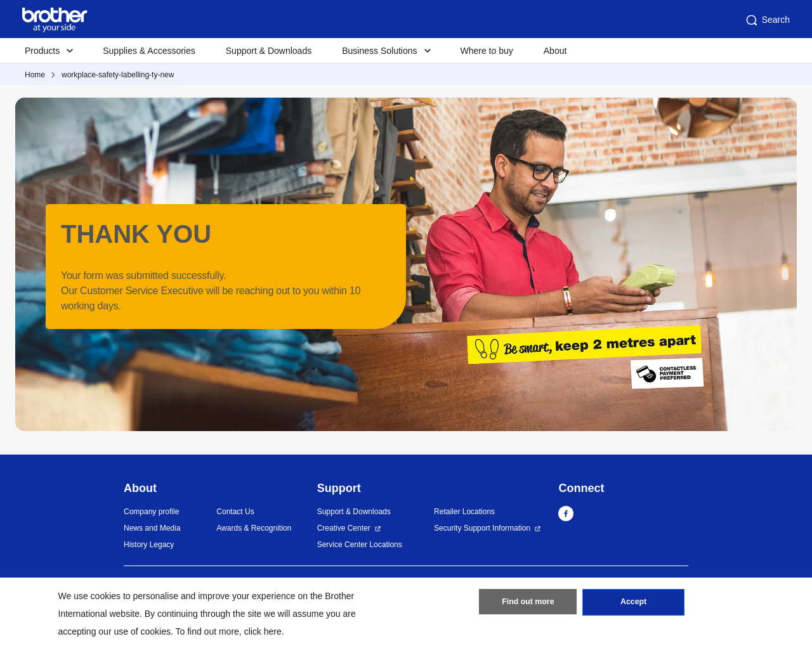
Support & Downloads (269, 51)
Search (767, 20)
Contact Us (235, 512)
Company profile (151, 512)
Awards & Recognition (254, 528)
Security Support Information (482, 528)
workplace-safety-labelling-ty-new (118, 75)
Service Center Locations (360, 545)
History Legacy (149, 545)
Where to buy (487, 51)
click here (263, 631)
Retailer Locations (464, 512)
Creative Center (344, 528)
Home (35, 75)
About (555, 51)
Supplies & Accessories (149, 51)
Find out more (528, 604)
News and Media (152, 528)
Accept (634, 604)
